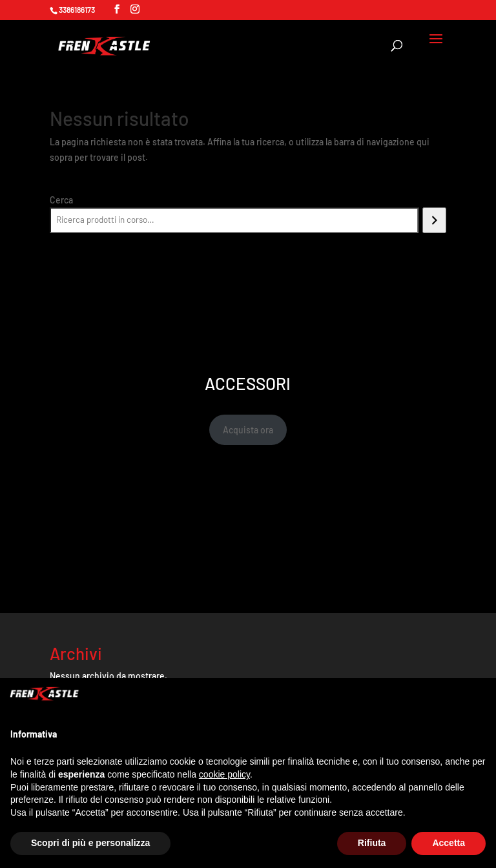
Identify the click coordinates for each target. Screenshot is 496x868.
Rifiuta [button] (372, 843)
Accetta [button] (449, 843)
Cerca (61, 200)
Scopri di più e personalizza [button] (90, 843)
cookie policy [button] (224, 774)
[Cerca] (434, 220)
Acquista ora (248, 430)
